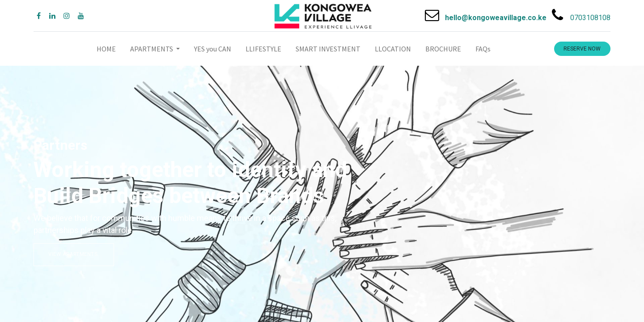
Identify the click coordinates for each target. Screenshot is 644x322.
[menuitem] (106, 49)
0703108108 (590, 18)
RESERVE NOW (582, 49)
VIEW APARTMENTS (74, 254)
